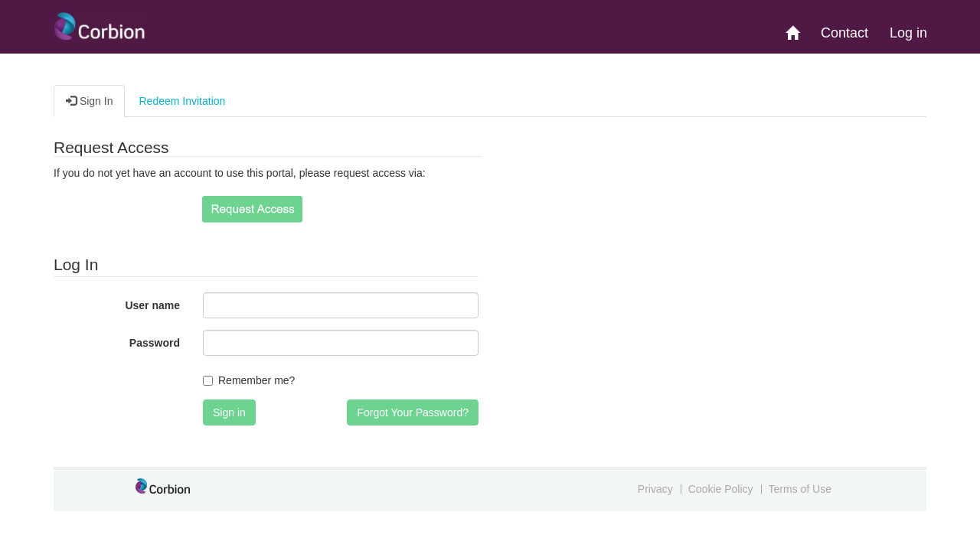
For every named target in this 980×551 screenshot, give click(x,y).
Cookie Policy (721, 489)
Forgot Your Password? (413, 412)
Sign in (229, 412)
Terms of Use (800, 489)
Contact (844, 33)
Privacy (655, 489)
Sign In (89, 101)
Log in (908, 33)
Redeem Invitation (182, 101)
